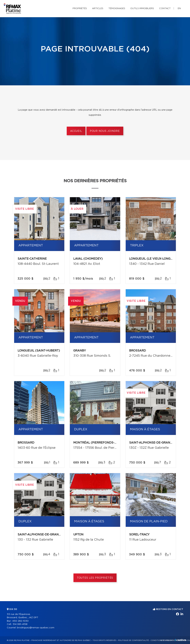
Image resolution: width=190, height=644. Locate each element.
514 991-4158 (20, 624)
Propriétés (80, 9)
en (179, 9)
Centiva (180, 640)
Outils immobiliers (142, 9)
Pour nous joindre (105, 131)
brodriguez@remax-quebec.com (36, 628)
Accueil (76, 131)
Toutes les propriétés (95, 578)
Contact (165, 9)
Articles (98, 9)
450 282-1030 (20, 621)
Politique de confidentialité (133, 640)
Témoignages (117, 9)
